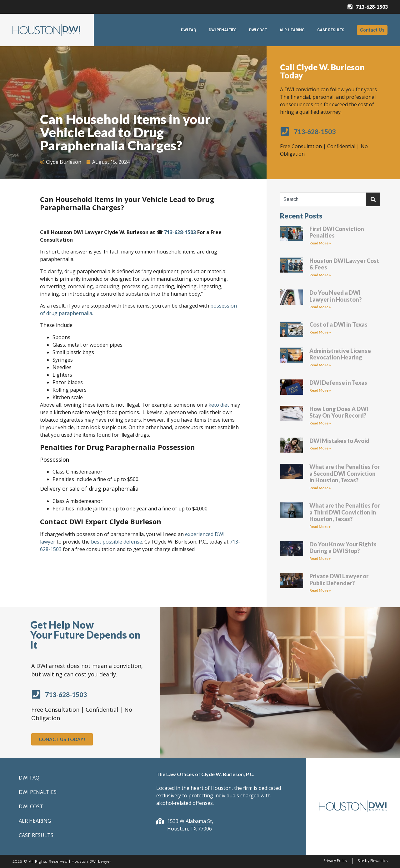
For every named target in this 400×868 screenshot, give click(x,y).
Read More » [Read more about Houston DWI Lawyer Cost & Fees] (320, 275)
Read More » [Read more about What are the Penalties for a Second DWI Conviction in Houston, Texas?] (320, 488)
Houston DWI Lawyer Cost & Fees (344, 264)
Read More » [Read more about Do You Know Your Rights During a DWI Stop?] (320, 558)
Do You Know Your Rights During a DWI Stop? (343, 548)
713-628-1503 (180, 232)
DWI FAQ (189, 30)
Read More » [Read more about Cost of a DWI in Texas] (320, 332)
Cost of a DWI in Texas (338, 324)
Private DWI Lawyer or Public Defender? (339, 580)
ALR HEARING (292, 30)
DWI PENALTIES (223, 30)
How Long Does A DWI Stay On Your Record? (339, 412)
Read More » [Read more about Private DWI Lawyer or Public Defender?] (320, 590)
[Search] (373, 199)
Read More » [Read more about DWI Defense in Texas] (320, 390)
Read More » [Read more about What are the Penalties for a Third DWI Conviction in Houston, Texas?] (320, 527)
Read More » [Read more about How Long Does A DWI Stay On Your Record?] (320, 423)
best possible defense (117, 542)
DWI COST (258, 30)
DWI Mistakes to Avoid (339, 441)
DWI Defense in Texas (338, 383)
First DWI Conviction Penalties (337, 232)
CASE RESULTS (331, 30)
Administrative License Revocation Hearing (340, 354)
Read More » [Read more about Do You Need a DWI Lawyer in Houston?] (320, 307)
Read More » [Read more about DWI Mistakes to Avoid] (320, 448)
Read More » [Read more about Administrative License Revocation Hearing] (320, 365)
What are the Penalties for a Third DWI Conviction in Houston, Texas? (345, 512)
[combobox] (323, 199)
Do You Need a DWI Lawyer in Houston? (335, 296)
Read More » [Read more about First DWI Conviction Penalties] (320, 243)
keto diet (219, 405)
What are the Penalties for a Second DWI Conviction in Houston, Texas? (345, 473)
